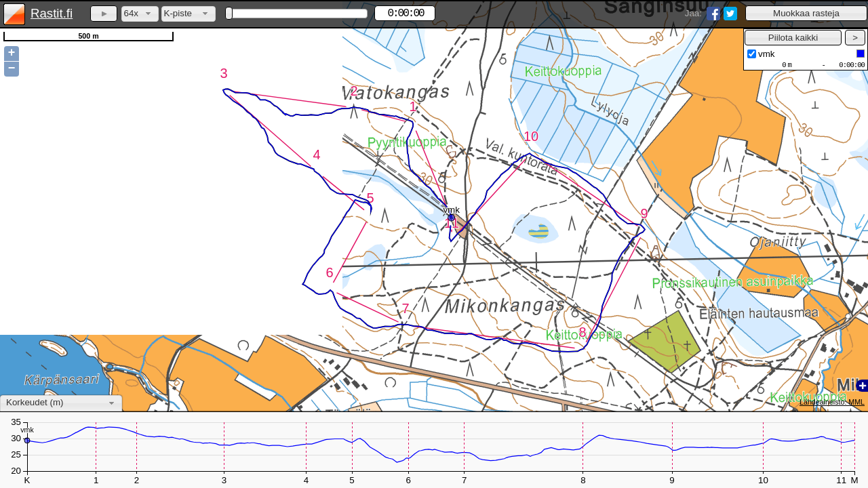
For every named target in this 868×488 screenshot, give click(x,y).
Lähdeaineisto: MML (832, 402)
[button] (806, 13)
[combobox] (140, 14)
